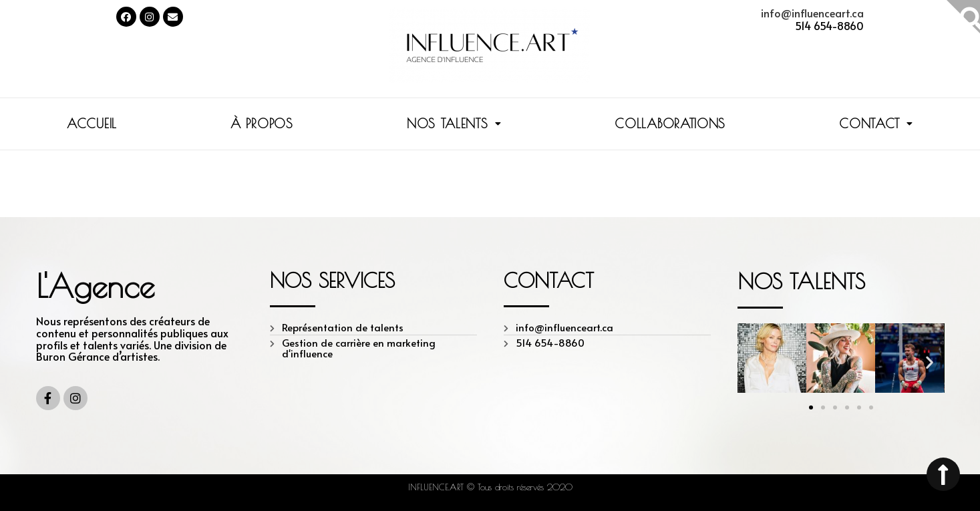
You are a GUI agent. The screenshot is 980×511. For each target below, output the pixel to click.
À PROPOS (262, 124)
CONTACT (876, 124)
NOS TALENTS (454, 124)
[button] (811, 407)
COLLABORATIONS (670, 124)
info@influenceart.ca (812, 13)
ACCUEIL (92, 124)
